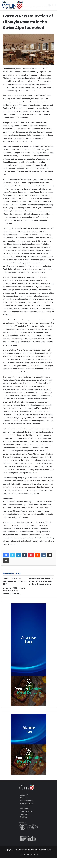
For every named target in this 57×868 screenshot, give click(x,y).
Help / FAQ (24, 814)
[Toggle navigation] (53, 5)
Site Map (23, 817)
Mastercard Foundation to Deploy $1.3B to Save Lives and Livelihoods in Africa (41, 581)
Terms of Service (27, 801)
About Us (24, 798)
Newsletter (24, 809)
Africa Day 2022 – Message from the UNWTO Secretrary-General (15, 591)
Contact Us (24, 795)
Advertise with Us (27, 811)
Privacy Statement (27, 803)
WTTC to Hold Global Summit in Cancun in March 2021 (15, 581)
